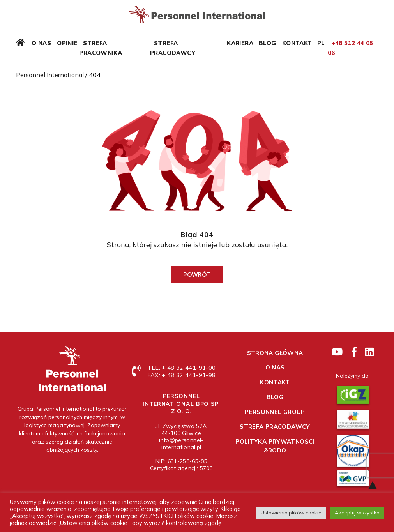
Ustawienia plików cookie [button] (291, 513)
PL (321, 43)
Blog (268, 43)
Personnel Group (275, 412)
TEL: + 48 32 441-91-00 (181, 368)
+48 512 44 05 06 (351, 48)
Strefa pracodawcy (173, 48)
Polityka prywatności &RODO (275, 446)
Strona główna (275, 353)
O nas (41, 43)
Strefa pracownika (101, 48)
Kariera (240, 43)
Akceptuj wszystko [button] (357, 513)
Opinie (67, 43)
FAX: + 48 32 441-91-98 (181, 375)
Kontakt (297, 43)
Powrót (197, 274)
